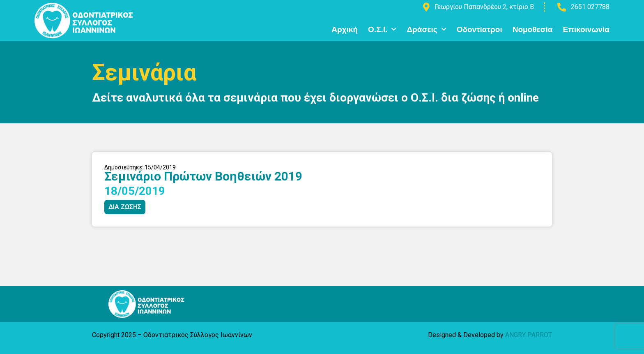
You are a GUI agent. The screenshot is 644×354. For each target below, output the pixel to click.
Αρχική (345, 29)
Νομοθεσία (533, 29)
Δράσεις (426, 29)
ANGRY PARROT (529, 335)
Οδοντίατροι (480, 29)
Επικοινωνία (586, 29)
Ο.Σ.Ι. (382, 29)
